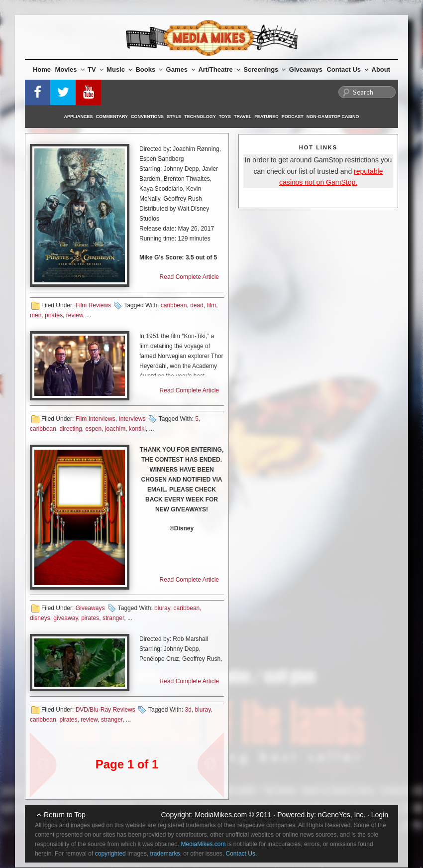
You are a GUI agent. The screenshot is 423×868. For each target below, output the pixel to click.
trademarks (165, 854)
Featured (266, 117)
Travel (243, 117)
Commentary (112, 117)
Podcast (293, 117)
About (381, 69)
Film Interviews (96, 419)
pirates (54, 315)
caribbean (174, 305)
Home (42, 69)
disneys (40, 618)
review (75, 315)
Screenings (264, 69)
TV (96, 69)
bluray (162, 608)
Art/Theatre (219, 69)
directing (70, 429)
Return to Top (65, 815)
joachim (115, 429)
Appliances (79, 117)
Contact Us (347, 69)
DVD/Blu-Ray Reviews (106, 710)
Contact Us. (242, 854)
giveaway (65, 618)
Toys (225, 117)
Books (149, 69)
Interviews (132, 419)
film (212, 305)
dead (197, 305)
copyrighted (110, 854)
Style (174, 117)
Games (181, 69)
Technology (200, 117)
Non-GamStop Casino (333, 117)
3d (188, 710)
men (36, 315)
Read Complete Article (189, 277)
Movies (70, 69)
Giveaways (306, 69)
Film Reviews (93, 305)
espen (93, 429)
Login (380, 815)
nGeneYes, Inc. (342, 815)
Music (119, 69)
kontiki (137, 429)
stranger (113, 618)
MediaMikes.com (221, 815)
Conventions (147, 117)
